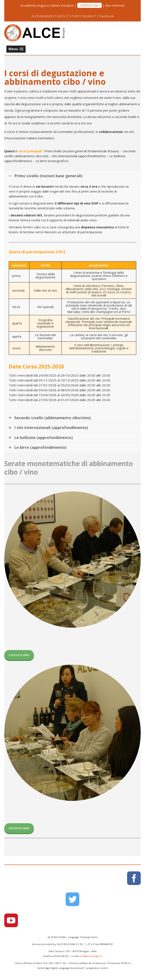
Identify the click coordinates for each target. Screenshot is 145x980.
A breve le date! (19, 655)
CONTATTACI (90, 5)
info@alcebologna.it (91, 956)
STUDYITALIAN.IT (83, 16)
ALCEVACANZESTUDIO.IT (50, 16)
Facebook (107, 16)
